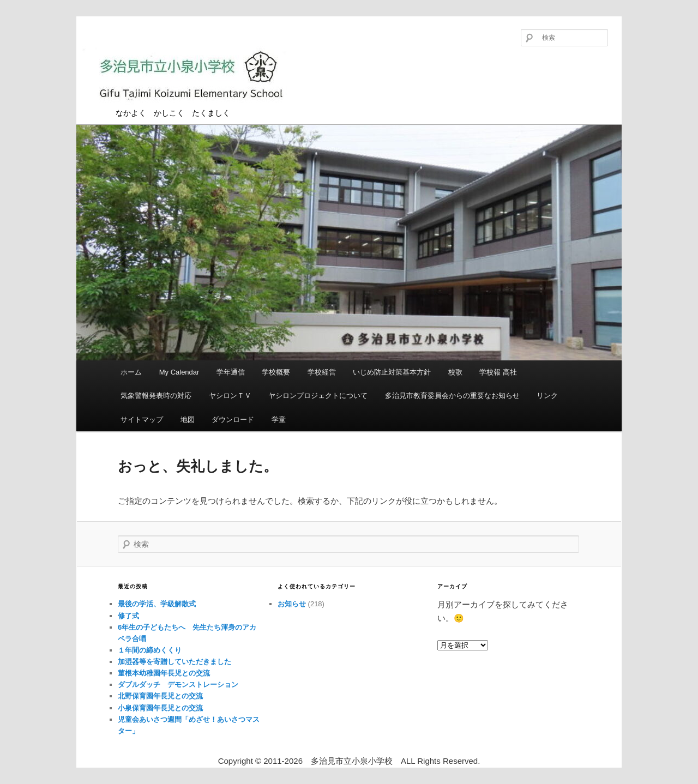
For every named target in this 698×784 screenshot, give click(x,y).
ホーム (131, 372)
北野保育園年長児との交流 (160, 696)
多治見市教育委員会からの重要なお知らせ (452, 396)
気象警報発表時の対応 (156, 396)
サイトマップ (142, 420)
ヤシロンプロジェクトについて (318, 396)
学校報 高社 (498, 372)
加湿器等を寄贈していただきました (174, 662)
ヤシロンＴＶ (230, 396)
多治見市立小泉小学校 (191, 78)
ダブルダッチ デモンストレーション (178, 685)
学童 (279, 420)
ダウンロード (233, 420)
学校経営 (322, 372)
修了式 (128, 616)
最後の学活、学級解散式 (157, 604)
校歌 (455, 372)
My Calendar (179, 372)
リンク (547, 396)
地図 (188, 420)
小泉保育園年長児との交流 (160, 708)
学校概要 (276, 372)
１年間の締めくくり (150, 650)
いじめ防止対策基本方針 (392, 372)
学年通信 (231, 372)
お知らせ (292, 604)
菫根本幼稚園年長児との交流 (164, 673)
